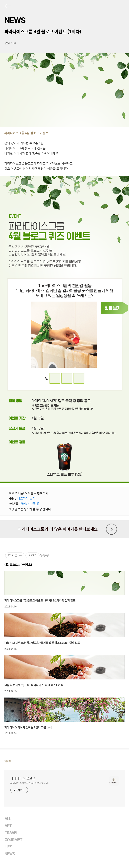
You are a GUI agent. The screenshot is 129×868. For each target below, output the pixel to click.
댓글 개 (8, 761)
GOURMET (14, 840)
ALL (8, 819)
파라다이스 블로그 (23, 778)
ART (8, 826)
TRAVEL (11, 833)
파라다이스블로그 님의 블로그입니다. (29, 783)
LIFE (8, 847)
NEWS (15, 20)
